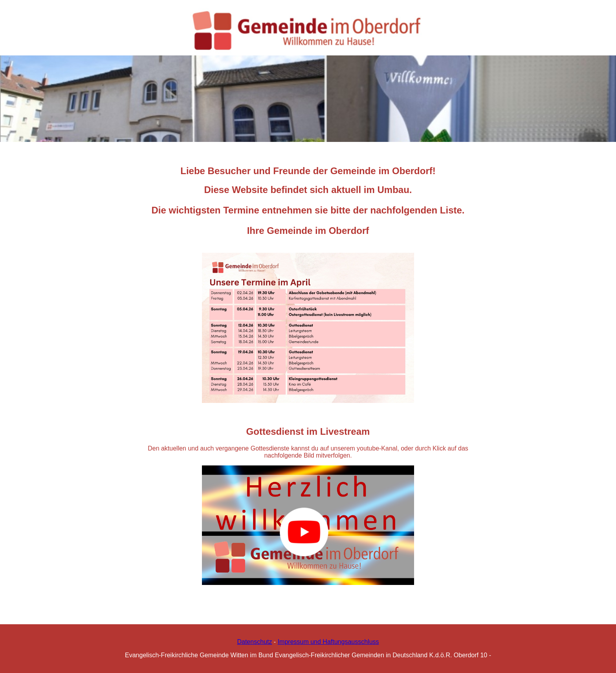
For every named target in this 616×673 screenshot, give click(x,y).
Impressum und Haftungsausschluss (328, 642)
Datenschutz (254, 642)
